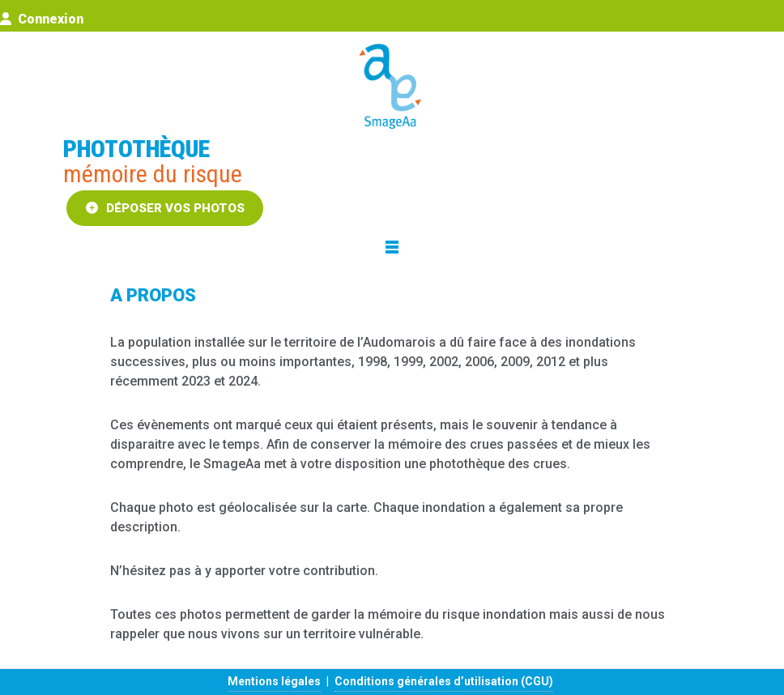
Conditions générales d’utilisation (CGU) (444, 681)
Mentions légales (274, 681)
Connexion (42, 19)
